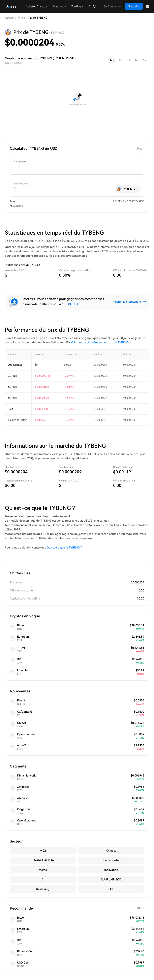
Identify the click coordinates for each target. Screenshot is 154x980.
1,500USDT (70, 304)
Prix (20, 18)
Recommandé (77, 908)
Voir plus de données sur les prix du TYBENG (100, 342)
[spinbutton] (77, 168)
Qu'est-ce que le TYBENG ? (64, 547)
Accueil (10, 18)
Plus (140, 149)
